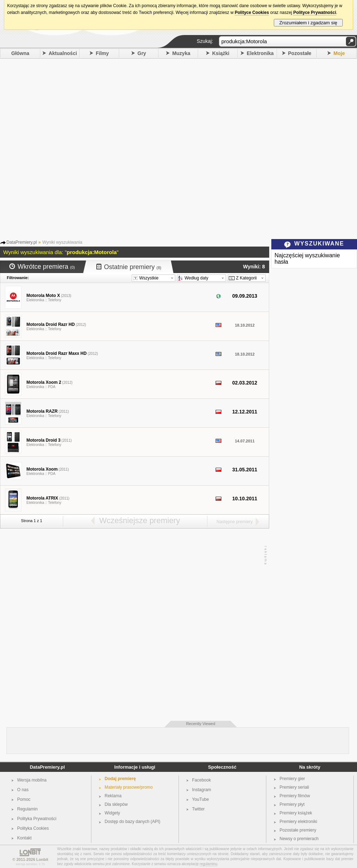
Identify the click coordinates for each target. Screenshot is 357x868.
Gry (142, 53)
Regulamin (27, 809)
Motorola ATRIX (42, 498)
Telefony (54, 300)
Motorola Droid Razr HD (51, 324)
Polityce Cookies (252, 13)
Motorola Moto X (43, 296)
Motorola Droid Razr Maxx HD (57, 353)
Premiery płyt (292, 804)
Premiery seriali (294, 787)
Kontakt (24, 838)
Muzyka (181, 53)
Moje (339, 53)
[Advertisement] (86, 148)
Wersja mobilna (32, 780)
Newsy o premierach (299, 839)
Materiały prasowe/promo (129, 787)
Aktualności (63, 53)
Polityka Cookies (33, 828)
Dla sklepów (116, 804)
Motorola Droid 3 (43, 440)
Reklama (113, 796)
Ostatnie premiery (129, 267)
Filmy (102, 53)
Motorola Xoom (42, 469)
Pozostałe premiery (298, 830)
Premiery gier (292, 779)
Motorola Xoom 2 (44, 382)
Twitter (198, 809)
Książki (221, 53)
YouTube (200, 799)
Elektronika (260, 53)
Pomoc (24, 799)
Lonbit (42, 859)
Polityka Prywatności (37, 819)
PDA (52, 387)
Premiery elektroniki (298, 822)
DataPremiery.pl (47, 767)
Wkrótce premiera (42, 267)
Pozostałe (300, 53)
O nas (23, 790)
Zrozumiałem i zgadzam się (308, 23)
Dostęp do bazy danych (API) (132, 822)
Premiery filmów (295, 796)
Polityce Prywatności (315, 13)
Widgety (112, 813)
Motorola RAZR (42, 411)
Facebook (202, 780)
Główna (21, 53)
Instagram (202, 790)
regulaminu (208, 864)
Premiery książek (296, 813)
